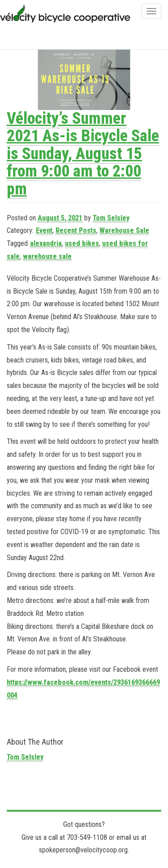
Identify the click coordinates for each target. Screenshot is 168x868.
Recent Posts (76, 230)
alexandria (46, 243)
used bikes (82, 243)
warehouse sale (47, 256)
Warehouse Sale (124, 230)
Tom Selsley (111, 218)
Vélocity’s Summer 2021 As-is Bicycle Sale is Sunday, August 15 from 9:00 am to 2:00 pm (83, 154)
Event (44, 230)
